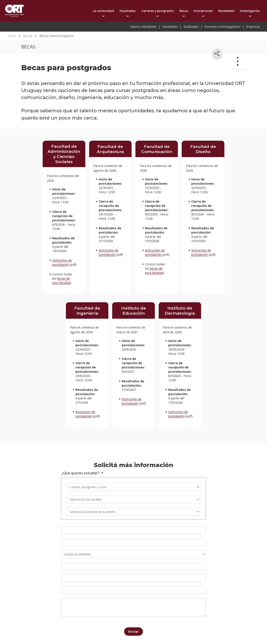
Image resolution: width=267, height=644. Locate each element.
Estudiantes (170, 27)
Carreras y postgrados (158, 11)
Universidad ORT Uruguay (14, 11)
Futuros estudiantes (143, 27)
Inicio (12, 36)
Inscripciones (203, 11)
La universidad (103, 11)
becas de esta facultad (62, 280)
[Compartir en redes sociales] (217, 53)
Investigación (250, 11)
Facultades (128, 11)
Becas (184, 11)
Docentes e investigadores (223, 27)
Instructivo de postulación (62, 262)
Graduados (191, 27)
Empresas (253, 27)
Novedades (226, 11)
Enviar (133, 629)
